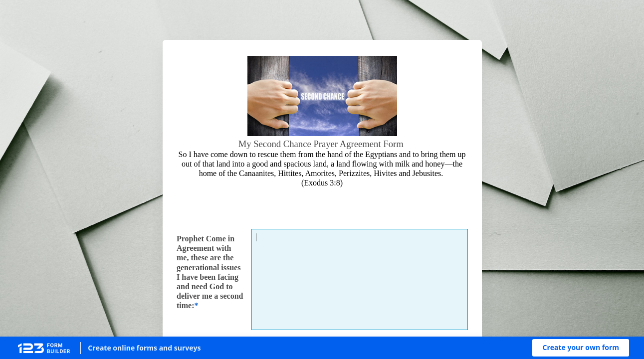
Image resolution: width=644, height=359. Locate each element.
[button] (581, 348)
